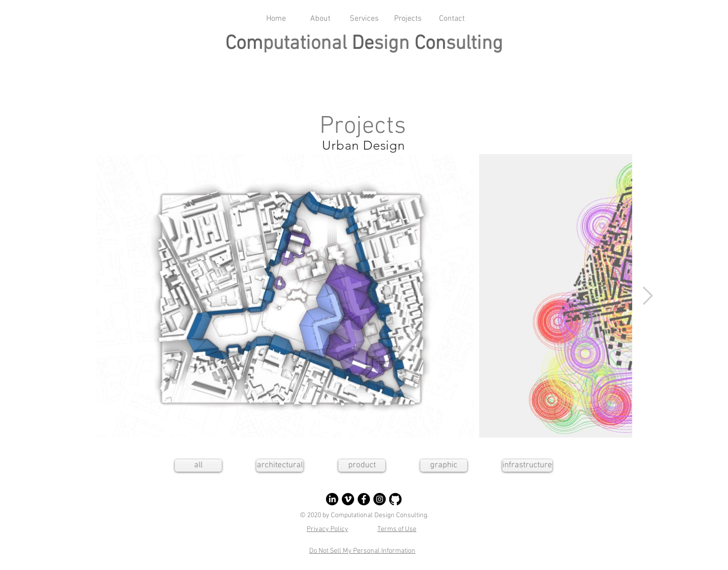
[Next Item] (648, 296)
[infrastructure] (527, 466)
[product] (362, 466)
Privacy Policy (327, 529)
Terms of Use (397, 529)
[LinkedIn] (332, 499)
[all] (198, 466)
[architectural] (280, 466)
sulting (474, 44)
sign (394, 44)
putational (307, 44)
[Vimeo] (348, 499)
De (363, 44)
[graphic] (444, 466)
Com (244, 44)
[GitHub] (395, 499)
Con (430, 44)
